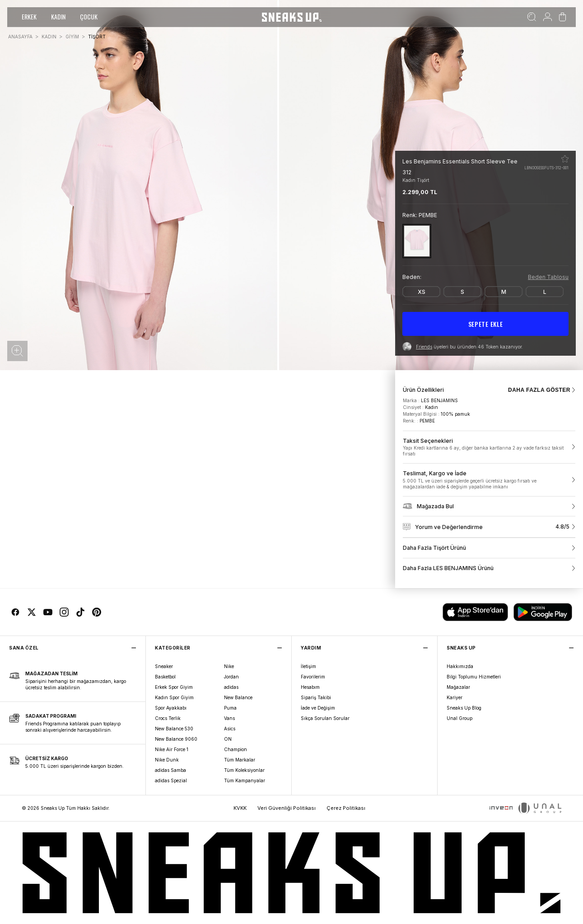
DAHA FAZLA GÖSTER (542, 390)
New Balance (238, 697)
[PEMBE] (417, 241)
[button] (17, 351)
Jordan (231, 677)
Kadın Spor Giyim (174, 697)
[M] (504, 292)
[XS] (421, 292)
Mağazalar (458, 687)
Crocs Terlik (168, 718)
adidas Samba (170, 770)
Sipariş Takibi (316, 697)
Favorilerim (313, 677)
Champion (236, 749)
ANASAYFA (20, 37)
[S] (462, 292)
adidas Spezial (171, 780)
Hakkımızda (460, 666)
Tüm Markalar (240, 760)
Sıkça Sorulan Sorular (325, 718)
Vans (229, 718)
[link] (489, 447)
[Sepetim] (562, 17)
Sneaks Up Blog (464, 708)
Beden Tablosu (548, 277)
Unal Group (459, 718)
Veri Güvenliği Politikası (287, 808)
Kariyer (455, 697)
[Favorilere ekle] (565, 159)
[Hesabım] (548, 17)
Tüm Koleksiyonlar (244, 770)
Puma (230, 708)
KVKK (240, 808)
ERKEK (29, 16)
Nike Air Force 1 (172, 749)
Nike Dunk (167, 760)
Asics (230, 729)
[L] (545, 292)
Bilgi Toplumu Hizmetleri (474, 677)
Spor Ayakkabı (171, 708)
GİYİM (72, 37)
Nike (229, 666)
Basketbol (165, 677)
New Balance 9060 (176, 739)
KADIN (58, 16)
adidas (231, 687)
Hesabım (310, 687)
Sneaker (164, 666)
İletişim (308, 666)
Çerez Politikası (346, 808)
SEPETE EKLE (486, 324)
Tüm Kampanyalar (245, 780)
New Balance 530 (174, 729)
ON (228, 739)
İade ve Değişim (318, 708)
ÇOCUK (89, 16)
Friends (424, 347)
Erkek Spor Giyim (174, 687)
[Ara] (532, 17)
